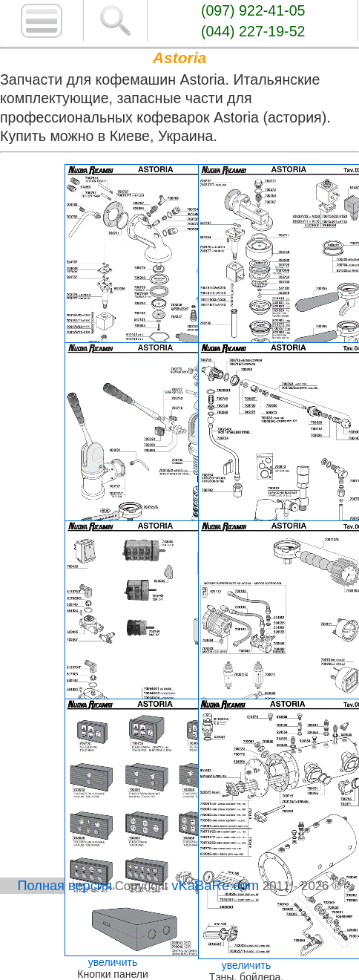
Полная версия (65, 886)
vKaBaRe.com (215, 885)
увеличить (113, 962)
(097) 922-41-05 (253, 10)
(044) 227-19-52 (253, 31)
